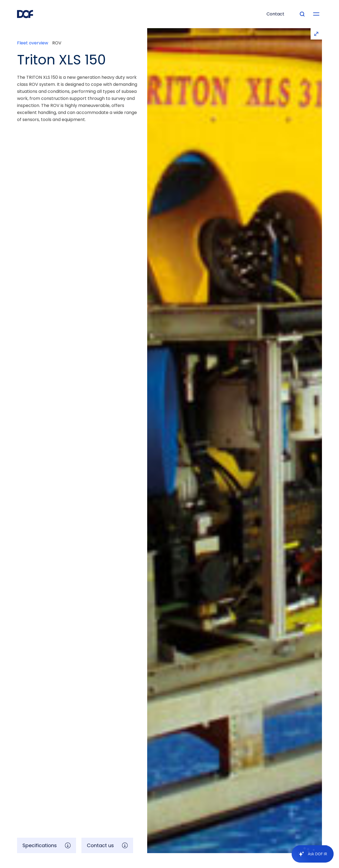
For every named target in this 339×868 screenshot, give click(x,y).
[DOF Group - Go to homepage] (25, 14)
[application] (310, 854)
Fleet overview (33, 43)
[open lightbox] (235, 441)
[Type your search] (302, 14)
